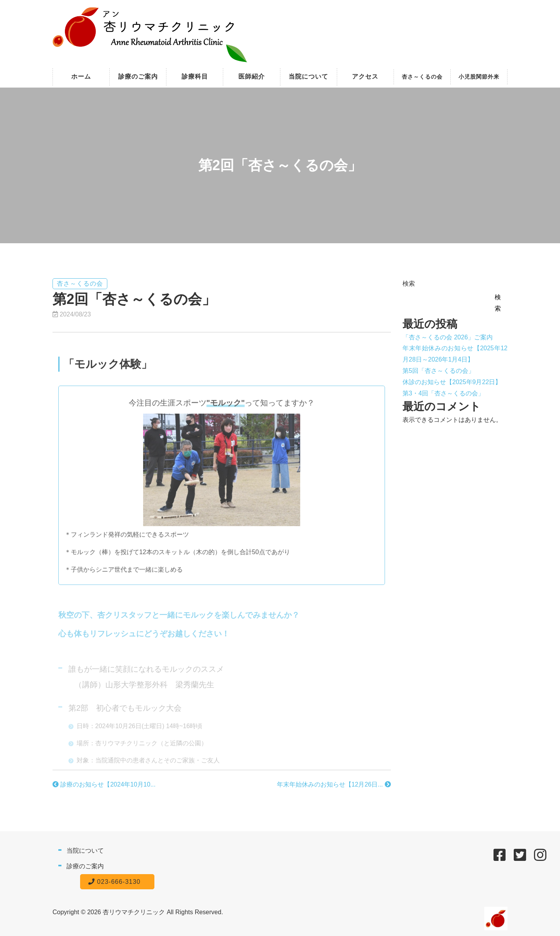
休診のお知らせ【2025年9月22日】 (452, 382)
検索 (409, 284)
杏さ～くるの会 (422, 77)
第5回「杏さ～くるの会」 (438, 371)
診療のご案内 (138, 76)
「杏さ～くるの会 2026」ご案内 (448, 337)
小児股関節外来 (479, 77)
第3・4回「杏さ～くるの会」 (443, 393)
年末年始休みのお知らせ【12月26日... (334, 784)
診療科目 (195, 76)
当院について (308, 76)
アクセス (365, 76)
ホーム (81, 76)
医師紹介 (252, 76)
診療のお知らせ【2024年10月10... (104, 784)
